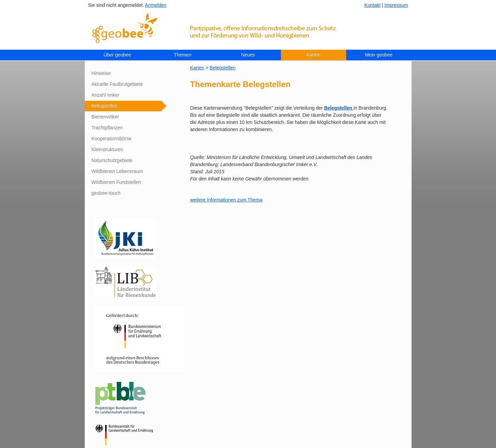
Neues (248, 55)
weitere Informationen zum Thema (226, 200)
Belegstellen (105, 106)
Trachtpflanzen (107, 128)
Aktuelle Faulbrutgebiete (117, 84)
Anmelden (156, 5)
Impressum (396, 5)
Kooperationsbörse (112, 139)
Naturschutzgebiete (112, 160)
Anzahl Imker (106, 95)
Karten (313, 55)
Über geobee (117, 55)
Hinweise (101, 73)
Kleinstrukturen (107, 149)
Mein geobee (379, 55)
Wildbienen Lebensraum (117, 171)
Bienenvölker (105, 117)
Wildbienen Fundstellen (116, 182)
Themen (183, 55)
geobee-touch (106, 193)
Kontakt (372, 5)
